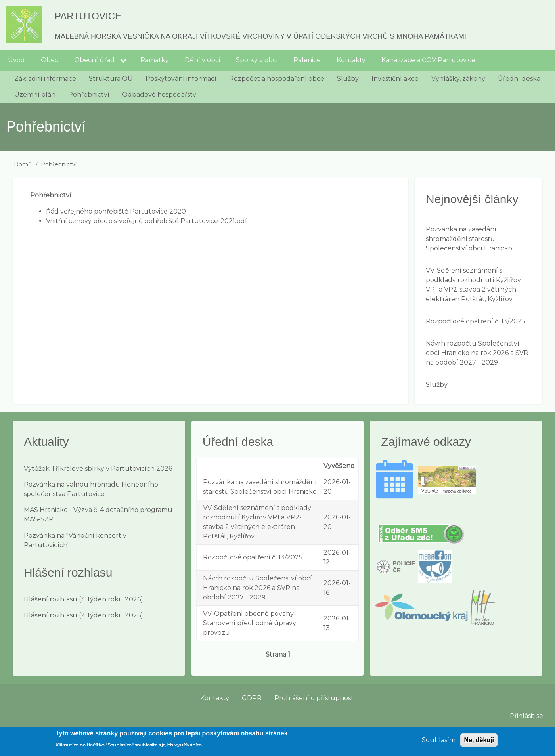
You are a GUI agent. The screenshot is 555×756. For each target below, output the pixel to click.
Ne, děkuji (479, 743)
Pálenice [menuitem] (307, 60)
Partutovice (88, 16)
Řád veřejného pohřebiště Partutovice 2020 (116, 211)
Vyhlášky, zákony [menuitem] (458, 79)
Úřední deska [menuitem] (519, 79)
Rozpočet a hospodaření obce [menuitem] (277, 79)
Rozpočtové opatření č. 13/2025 (476, 321)
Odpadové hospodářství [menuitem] (160, 94)
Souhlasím (439, 743)
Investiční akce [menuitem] (395, 79)
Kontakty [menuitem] (351, 60)
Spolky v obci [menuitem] (257, 60)
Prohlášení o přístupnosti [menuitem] (315, 698)
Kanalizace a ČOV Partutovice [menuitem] (428, 60)
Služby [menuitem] (348, 79)
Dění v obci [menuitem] (202, 60)
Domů (23, 164)
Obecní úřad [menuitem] (94, 60)
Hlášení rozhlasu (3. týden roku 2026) (83, 599)
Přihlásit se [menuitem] (526, 716)
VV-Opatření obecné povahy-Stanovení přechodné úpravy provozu (250, 623)
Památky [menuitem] (155, 60)
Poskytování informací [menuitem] (181, 79)
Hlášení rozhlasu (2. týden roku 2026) (83, 615)
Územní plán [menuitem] (35, 94)
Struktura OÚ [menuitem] (111, 79)
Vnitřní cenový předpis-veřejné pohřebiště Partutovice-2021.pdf (147, 221)
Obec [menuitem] (50, 60)
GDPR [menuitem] (252, 698)
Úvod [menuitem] (16, 60)
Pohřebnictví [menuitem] (89, 94)
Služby (437, 385)
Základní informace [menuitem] (45, 79)
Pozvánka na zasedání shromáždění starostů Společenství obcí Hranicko (469, 239)
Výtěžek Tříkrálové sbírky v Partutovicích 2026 (98, 469)
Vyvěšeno (339, 466)
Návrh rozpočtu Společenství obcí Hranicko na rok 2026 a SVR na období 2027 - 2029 (477, 353)
